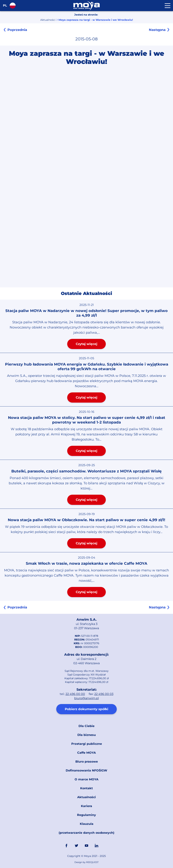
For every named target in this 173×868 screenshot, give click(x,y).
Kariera (86, 806)
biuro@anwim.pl (86, 698)
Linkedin (97, 846)
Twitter (76, 846)
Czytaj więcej (86, 344)
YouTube (86, 846)
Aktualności (48, 20)
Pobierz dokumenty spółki (86, 709)
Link (107, 846)
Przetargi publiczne (87, 744)
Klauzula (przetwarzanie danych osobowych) (86, 828)
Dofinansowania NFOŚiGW (86, 770)
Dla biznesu (87, 735)
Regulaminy (86, 815)
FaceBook (66, 846)
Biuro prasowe (87, 762)
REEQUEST (92, 862)
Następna (157, 30)
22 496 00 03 (104, 694)
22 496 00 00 (75, 694)
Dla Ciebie (86, 726)
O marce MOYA (86, 779)
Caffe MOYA (86, 753)
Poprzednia (17, 30)
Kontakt (86, 788)
